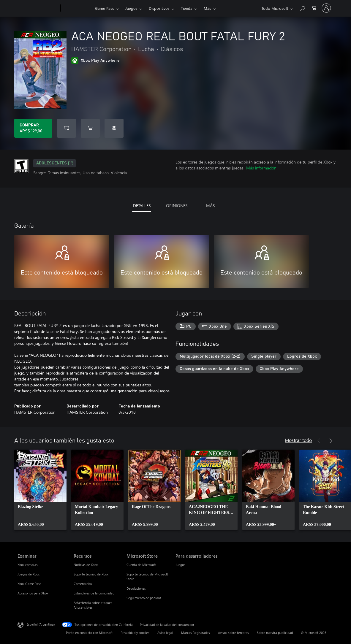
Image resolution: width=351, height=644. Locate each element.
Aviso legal (165, 633)
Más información (261, 168)
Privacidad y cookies (135, 633)
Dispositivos (159, 8)
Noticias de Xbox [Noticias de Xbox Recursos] (86, 565)
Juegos (131, 8)
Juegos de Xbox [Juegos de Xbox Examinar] (29, 574)
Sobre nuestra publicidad (275, 633)
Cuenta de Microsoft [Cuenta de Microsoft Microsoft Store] (141, 565)
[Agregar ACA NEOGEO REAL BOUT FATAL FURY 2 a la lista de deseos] (67, 128)
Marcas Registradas (196, 633)
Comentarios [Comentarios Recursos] (83, 584)
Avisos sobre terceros (233, 633)
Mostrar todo (298, 440)
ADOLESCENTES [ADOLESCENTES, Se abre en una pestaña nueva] (54, 163)
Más (207, 8)
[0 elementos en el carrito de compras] (314, 8)
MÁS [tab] (210, 206)
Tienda (187, 8)
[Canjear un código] (114, 128)
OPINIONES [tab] (177, 206)
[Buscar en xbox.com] (302, 8)
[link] (40, 490)
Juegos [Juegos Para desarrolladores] (180, 565)
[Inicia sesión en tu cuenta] (326, 8)
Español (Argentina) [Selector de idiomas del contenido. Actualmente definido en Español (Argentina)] (41, 624)
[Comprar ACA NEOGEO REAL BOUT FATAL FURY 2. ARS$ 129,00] (33, 128)
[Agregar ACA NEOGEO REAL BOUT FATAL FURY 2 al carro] (90, 128)
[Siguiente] (331, 441)
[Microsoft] (38, 8)
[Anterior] (319, 441)
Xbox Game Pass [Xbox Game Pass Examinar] (29, 584)
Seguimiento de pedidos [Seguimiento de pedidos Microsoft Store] (144, 598)
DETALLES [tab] (142, 206)
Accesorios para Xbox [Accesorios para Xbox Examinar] (33, 593)
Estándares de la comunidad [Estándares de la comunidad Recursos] (94, 593)
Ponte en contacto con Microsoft (89, 633)
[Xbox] (77, 8)
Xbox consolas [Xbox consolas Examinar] (28, 565)
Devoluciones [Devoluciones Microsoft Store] (136, 588)
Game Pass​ (105, 8)
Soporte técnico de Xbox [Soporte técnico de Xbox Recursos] (91, 574)
